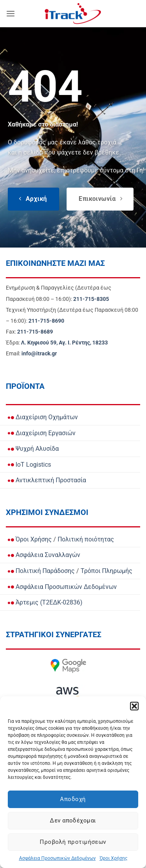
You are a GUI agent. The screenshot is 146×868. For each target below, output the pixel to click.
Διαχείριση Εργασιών (42, 433)
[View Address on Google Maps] (64, 343)
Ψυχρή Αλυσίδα (33, 449)
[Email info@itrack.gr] (39, 354)
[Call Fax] (35, 332)
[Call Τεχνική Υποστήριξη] (46, 321)
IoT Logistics (29, 465)
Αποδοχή (73, 799)
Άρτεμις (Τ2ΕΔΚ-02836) (45, 602)
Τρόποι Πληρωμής (106, 571)
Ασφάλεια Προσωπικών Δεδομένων (57, 858)
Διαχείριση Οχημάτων (43, 417)
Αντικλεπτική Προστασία (47, 480)
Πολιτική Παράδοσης (41, 571)
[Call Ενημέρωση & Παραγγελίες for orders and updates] (91, 299)
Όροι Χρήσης (113, 858)
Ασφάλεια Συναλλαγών (44, 555)
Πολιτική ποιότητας (86, 539)
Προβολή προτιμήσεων (73, 842)
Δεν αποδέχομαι (73, 821)
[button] (134, 706)
